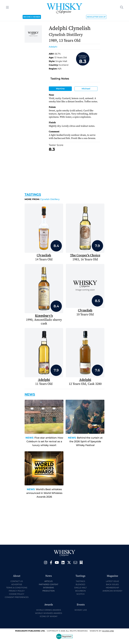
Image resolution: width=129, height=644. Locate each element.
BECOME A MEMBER (32, 17)
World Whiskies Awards (49, 613)
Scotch (80, 594)
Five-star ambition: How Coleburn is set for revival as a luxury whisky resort (45, 441)
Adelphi (53, 47)
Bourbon (80, 591)
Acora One (108, 631)
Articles (49, 581)
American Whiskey (112, 591)
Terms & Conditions (17, 588)
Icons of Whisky (49, 616)
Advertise (17, 584)
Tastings (33, 194)
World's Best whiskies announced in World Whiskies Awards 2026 (44, 493)
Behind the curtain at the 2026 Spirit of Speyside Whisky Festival (86, 441)
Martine (60, 89)
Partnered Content (49, 584)
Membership (112, 588)
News (29, 438)
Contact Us (17, 581)
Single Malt (80, 588)
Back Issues (112, 584)
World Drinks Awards (49, 610)
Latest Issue (112, 581)
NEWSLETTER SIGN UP (96, 17)
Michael (86, 89)
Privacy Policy (17, 591)
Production (49, 591)
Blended (80, 584)
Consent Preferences (17, 597)
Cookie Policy (17, 594)
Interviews (48, 588)
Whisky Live (81, 610)
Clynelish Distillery (42, 199)
